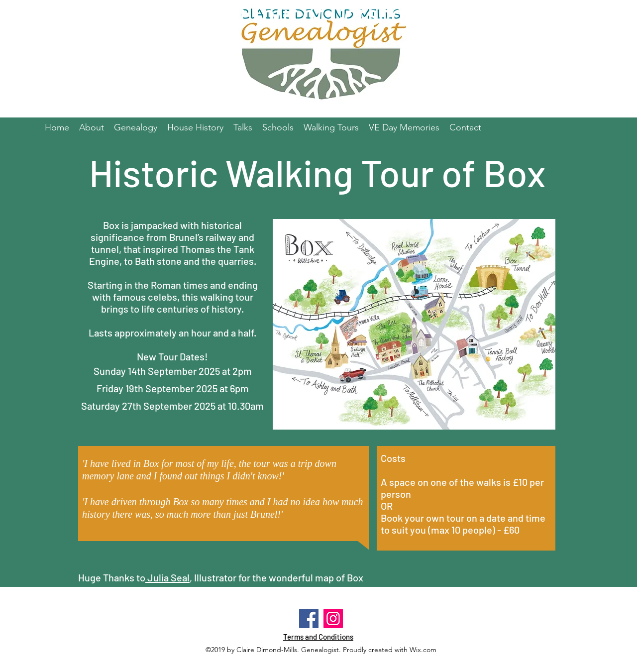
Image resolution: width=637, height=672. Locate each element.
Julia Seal (167, 577)
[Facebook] (309, 618)
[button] (278, 127)
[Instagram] (333, 618)
